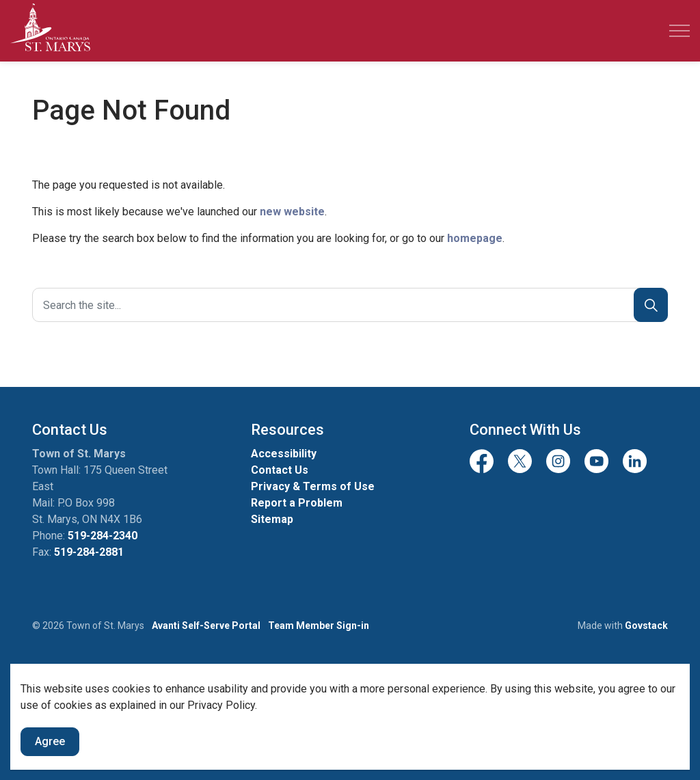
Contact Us (280, 470)
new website (292, 212)
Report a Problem (297, 503)
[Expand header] (679, 31)
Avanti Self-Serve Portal (206, 626)
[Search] (651, 305)
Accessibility (284, 454)
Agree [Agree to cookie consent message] (50, 742)
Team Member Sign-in (319, 626)
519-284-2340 (103, 536)
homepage (475, 238)
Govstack (646, 626)
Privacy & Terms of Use (313, 486)
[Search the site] (350, 305)
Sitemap (272, 519)
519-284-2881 (89, 552)
